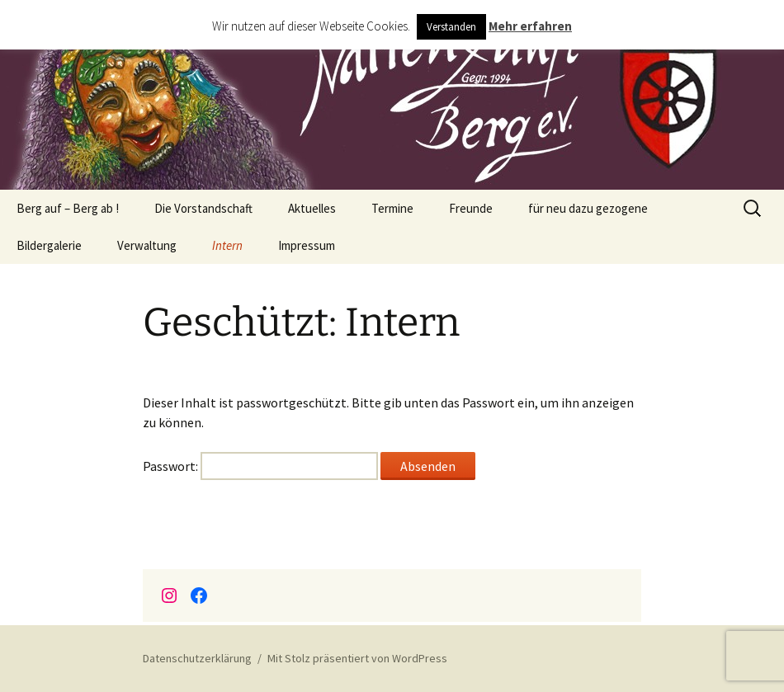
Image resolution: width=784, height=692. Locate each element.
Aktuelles (312, 208)
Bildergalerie (49, 245)
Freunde (471, 208)
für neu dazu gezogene (588, 208)
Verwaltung (147, 245)
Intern (227, 245)
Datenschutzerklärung (197, 658)
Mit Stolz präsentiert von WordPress (357, 658)
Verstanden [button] (451, 27)
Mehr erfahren (530, 26)
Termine (392, 208)
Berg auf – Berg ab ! (68, 208)
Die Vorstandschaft (203, 208)
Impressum (307, 245)
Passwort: (260, 466)
